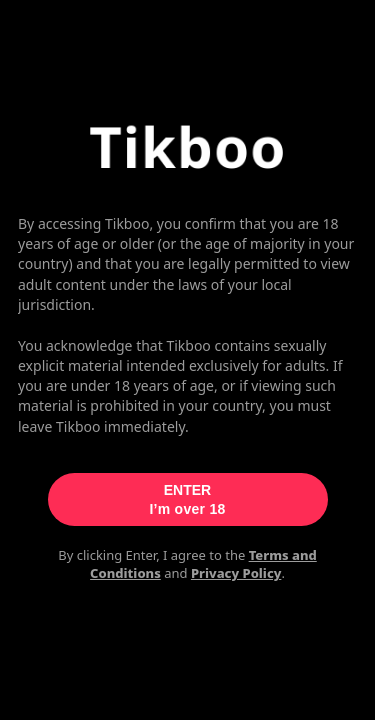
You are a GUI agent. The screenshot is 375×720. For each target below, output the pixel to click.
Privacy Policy (236, 573)
